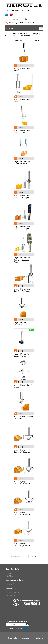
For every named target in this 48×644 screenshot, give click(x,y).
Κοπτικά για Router (27, 36)
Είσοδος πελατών (12, 11)
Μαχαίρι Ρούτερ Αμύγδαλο (20, 324)
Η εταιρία (9, 573)
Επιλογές (10, 28)
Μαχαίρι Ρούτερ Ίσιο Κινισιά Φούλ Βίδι (22, 132)
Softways (40, 638)
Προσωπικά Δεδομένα (14, 592)
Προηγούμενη (16, 557)
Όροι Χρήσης (11, 595)
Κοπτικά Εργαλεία (21, 34)
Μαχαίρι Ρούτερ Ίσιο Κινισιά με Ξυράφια (22, 196)
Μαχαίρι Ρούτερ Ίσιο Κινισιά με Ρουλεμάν (22, 290)
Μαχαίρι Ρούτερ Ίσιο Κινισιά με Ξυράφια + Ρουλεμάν (22, 260)
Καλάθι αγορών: (23, 23)
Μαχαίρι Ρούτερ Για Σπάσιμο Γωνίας (21, 355)
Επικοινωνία (10, 584)
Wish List (25, 11)
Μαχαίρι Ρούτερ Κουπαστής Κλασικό (22, 451)
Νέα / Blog (10, 576)
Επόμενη (34, 557)
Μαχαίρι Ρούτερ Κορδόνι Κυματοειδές (23, 417)
